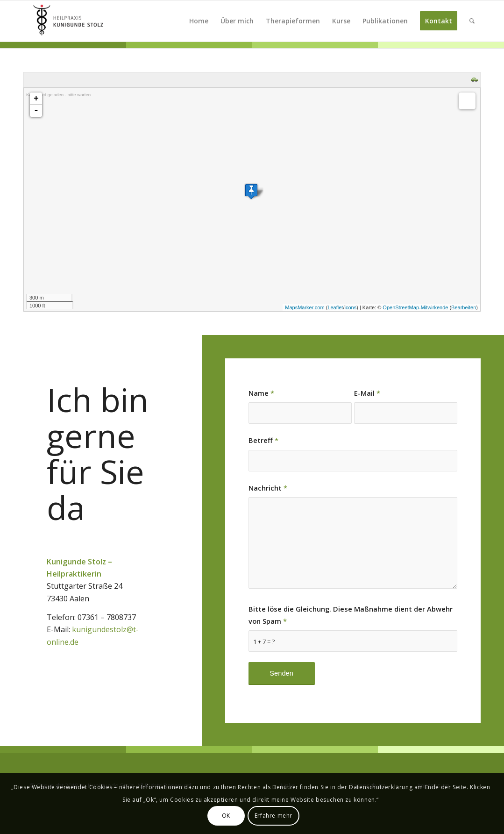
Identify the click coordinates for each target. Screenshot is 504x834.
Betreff (263, 440)
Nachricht (268, 488)
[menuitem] (199, 21)
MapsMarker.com (305, 307)
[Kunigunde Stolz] (68, 21)
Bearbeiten (464, 307)
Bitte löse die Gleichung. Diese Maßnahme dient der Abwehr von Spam (351, 615)
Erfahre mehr (273, 816)
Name (261, 393)
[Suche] (472, 21)
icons (350, 307)
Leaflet (335, 307)
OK (226, 816)
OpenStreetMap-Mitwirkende (415, 307)
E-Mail (367, 393)
